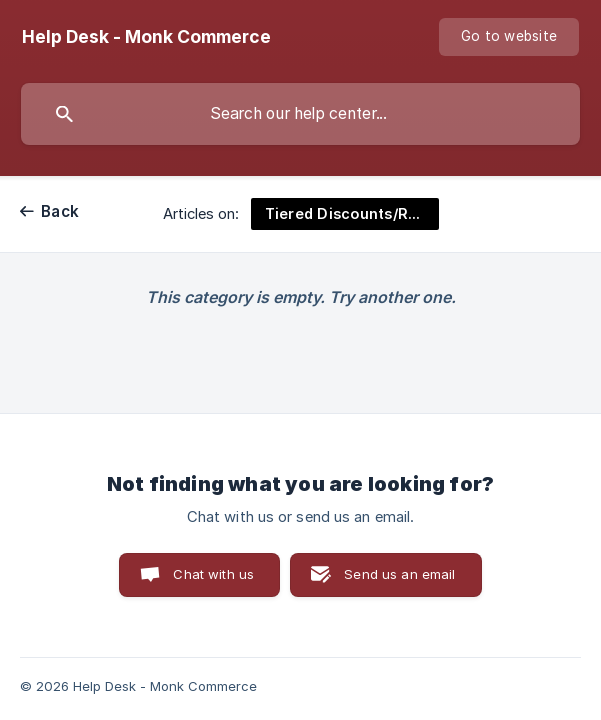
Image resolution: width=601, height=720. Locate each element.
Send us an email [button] (399, 574)
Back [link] (60, 211)
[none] (146, 37)
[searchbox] (300, 114)
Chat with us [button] (213, 574)
